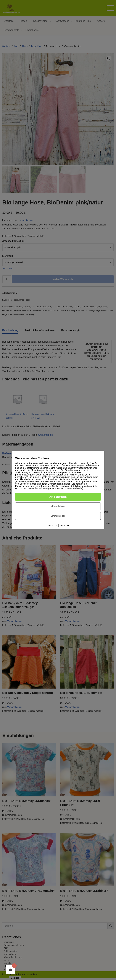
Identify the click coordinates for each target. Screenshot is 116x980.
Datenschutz (52, 525)
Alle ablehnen (58, 506)
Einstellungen (58, 516)
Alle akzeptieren (58, 497)
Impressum (64, 525)
